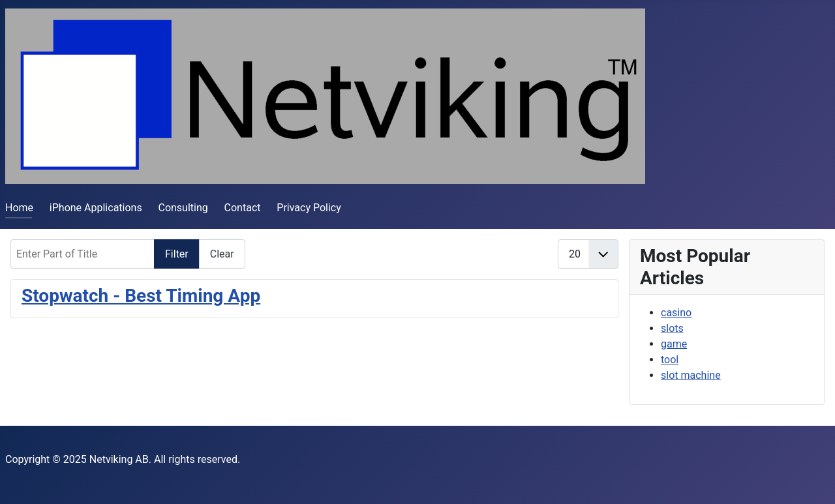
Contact (243, 208)
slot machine (691, 375)
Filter (177, 254)
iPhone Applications (96, 208)
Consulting (183, 208)
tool (670, 360)
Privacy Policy (309, 208)
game (674, 344)
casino (676, 313)
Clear (222, 254)
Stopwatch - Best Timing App (141, 296)
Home (19, 208)
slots (672, 328)
